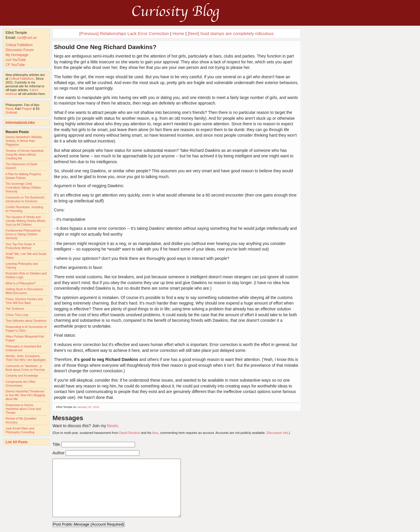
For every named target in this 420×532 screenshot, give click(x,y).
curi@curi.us (27, 38)
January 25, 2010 (88, 407)
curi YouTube (16, 60)
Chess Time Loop (17, 315)
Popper (27, 109)
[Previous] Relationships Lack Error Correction (124, 33)
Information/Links (20, 123)
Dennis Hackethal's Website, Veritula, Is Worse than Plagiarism (24, 141)
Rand (9, 109)
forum (113, 426)
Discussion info (277, 433)
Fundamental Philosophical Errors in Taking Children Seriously (23, 234)
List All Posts (17, 442)
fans (155, 433)
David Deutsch (130, 433)
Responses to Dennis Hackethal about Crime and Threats (23, 409)
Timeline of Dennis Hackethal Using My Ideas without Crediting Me (24, 155)
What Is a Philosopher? (21, 283)
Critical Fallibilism (19, 45)
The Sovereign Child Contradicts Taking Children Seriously (23, 188)
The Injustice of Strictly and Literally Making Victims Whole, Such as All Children (26, 221)
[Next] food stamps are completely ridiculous (231, 33)
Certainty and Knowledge (22, 376)
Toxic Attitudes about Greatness (26, 321)
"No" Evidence (15, 309)
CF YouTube (15, 65)
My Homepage (17, 55)
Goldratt (11, 112)
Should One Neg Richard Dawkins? (105, 47)
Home (178, 33)
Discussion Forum (20, 50)
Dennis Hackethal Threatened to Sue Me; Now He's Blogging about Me (25, 395)
